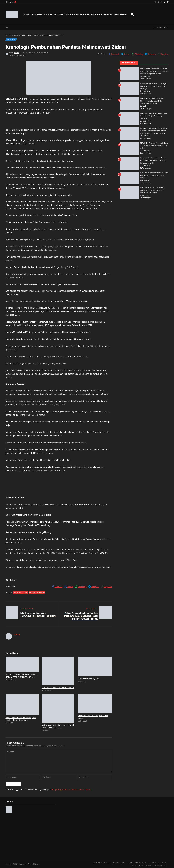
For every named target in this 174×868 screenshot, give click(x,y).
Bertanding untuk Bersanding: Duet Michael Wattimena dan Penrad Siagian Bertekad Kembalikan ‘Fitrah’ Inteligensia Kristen (154, 131)
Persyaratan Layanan (146, 865)
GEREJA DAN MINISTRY (41, 14)
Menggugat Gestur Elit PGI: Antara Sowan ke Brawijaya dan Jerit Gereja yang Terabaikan (154, 116)
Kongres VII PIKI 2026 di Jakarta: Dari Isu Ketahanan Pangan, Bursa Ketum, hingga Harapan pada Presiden (153, 160)
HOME (27, 14)
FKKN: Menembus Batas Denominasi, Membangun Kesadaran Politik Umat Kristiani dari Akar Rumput (152, 190)
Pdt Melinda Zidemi (21, 593)
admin (16, 53)
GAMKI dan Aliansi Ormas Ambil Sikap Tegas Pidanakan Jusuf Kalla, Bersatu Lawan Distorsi (154, 175)
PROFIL (76, 14)
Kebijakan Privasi (161, 865)
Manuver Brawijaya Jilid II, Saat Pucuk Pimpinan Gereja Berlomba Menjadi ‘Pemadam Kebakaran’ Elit (152, 101)
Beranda (9, 35)
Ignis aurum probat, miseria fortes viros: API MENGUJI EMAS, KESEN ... (58, 726)
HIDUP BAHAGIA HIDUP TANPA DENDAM (58, 688)
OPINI (116, 14)
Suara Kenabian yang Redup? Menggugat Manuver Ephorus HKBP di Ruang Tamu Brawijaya (153, 86)
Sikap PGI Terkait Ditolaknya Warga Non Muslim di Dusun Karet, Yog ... (21, 719)
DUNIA (68, 14)
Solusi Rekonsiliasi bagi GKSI (89, 678)
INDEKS (124, 14)
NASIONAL (58, 14)
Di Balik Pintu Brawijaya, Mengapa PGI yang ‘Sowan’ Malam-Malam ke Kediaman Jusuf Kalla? (154, 146)
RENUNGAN (107, 14)
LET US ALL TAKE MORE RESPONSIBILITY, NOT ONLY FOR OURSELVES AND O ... (22, 676)
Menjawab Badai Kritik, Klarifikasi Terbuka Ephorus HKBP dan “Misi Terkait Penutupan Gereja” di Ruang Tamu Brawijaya (154, 71)
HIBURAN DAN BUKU (90, 14)
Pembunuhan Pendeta (37, 593)
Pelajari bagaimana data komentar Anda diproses (72, 789)
